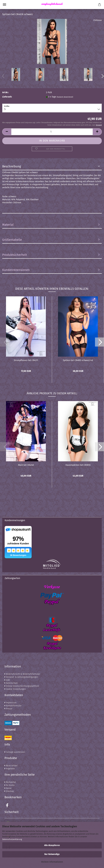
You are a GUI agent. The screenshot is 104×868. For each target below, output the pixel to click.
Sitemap (9, 791)
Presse (8, 709)
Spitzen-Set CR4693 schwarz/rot (78, 360)
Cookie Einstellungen (15, 689)
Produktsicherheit (15, 255)
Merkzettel (10, 782)
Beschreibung (12, 166)
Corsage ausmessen (15, 752)
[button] (100, 342)
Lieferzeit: (7, 97)
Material (8, 225)
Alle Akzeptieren (52, 845)
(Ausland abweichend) (65, 97)
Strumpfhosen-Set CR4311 (26, 360)
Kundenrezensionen (16, 270)
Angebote (10, 769)
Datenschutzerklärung (12, 839)
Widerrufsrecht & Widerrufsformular (22, 674)
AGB (7, 680)
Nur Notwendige (52, 854)
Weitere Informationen (52, 862)
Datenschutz (11, 683)
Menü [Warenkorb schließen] (4, 5)
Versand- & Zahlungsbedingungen (21, 677)
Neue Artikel (11, 766)
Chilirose (98, 20)
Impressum (10, 703)
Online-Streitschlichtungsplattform (22, 686)
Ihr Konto (10, 785)
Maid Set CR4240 (26, 465)
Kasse (8, 788)
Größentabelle (12, 240)
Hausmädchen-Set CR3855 (78, 465)
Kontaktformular (13, 706)
